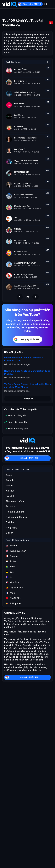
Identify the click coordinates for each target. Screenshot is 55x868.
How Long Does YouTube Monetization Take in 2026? (27, 372)
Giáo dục (11, 480)
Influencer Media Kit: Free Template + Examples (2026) (24, 359)
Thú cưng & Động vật (17, 517)
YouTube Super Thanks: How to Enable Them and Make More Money (27, 386)
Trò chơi (10, 496)
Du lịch (10, 533)
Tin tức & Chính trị (15, 512)
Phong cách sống (15, 501)
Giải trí (9, 485)
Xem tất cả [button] (28, 399)
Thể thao (11, 522)
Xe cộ (9, 475)
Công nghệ (12, 527)
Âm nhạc (10, 506)
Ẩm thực (10, 491)
